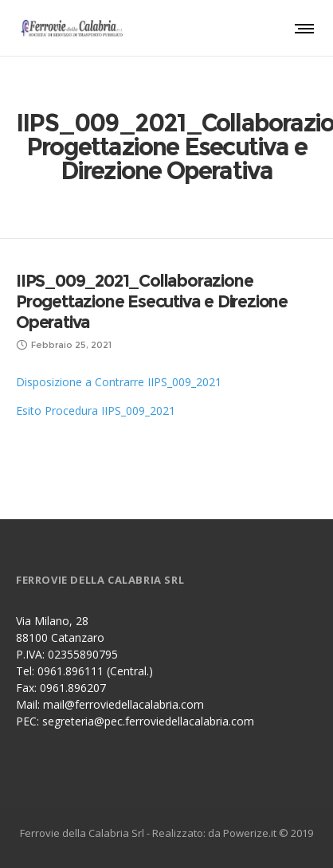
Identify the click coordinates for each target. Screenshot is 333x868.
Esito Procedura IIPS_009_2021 (96, 411)
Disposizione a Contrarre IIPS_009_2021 (119, 382)
